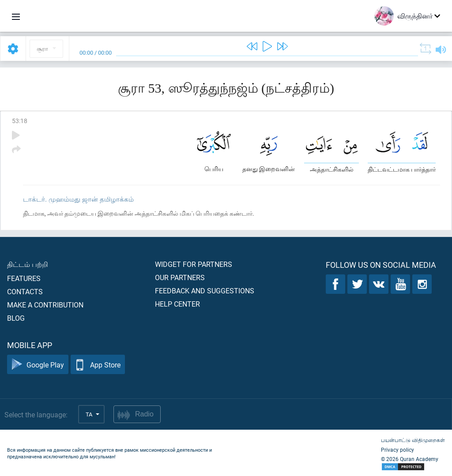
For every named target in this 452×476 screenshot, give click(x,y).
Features (24, 278)
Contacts (25, 291)
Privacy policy (397, 450)
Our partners (180, 277)
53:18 (20, 121)
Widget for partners (194, 264)
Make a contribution (45, 305)
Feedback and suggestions (205, 290)
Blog (16, 318)
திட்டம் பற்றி (28, 264)
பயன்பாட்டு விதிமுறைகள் (413, 440)
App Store (98, 365)
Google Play (38, 365)
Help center (177, 304)
